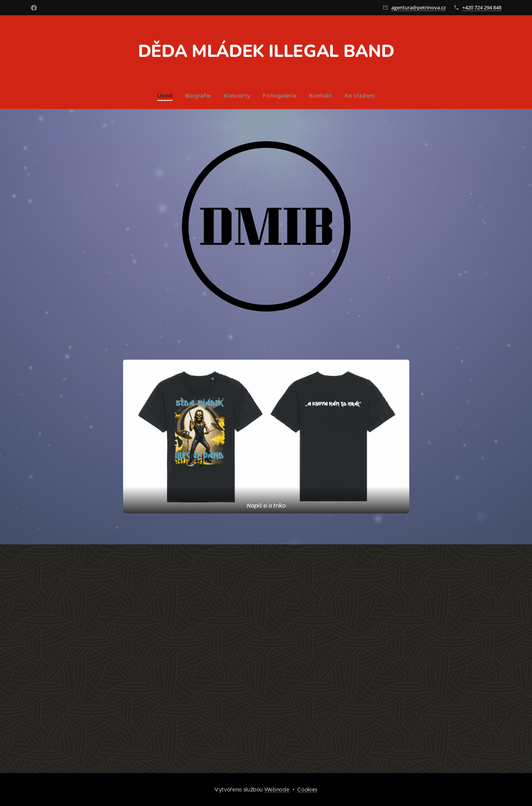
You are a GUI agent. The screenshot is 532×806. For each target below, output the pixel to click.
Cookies (307, 790)
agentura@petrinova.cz (419, 7)
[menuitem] (165, 96)
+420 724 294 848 (482, 7)
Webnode (277, 790)
